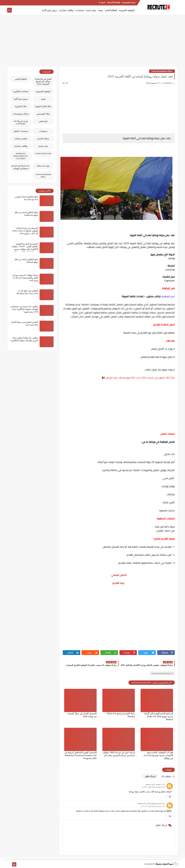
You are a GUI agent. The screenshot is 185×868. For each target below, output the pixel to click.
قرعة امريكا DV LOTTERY (21, 122)
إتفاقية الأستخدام (113, 2)
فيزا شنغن (43, 121)
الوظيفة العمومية (127, 10)
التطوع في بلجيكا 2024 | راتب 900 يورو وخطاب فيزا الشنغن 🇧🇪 (133, 378)
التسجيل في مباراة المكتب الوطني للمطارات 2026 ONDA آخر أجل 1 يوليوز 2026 (25, 231)
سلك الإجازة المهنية (43, 106)
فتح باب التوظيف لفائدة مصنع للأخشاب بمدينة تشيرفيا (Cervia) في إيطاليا (158, 755)
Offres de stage (43, 166)
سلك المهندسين (43, 114)
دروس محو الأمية (50, 10)
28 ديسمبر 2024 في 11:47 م (153, 806)
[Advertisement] (93, 42)
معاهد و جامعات (21, 139)
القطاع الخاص (111, 10)
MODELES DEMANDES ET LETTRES (21, 156)
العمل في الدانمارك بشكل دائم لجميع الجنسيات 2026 (43, 82)
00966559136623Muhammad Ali (151, 804)
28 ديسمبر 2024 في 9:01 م (153, 787)
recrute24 (149, 864)
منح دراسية (91, 10)
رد (170, 796)
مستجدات (80, 10)
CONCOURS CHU (43, 154)
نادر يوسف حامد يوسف (155, 784)
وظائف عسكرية (66, 10)
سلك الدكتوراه (21, 106)
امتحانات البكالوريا (21, 91)
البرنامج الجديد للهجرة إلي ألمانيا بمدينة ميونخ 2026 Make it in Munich (159, 717)
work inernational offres (162, 71)
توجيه (100, 10)
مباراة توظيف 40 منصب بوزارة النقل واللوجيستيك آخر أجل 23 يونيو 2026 (25, 278)
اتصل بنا (102, 2)
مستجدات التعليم (21, 131)
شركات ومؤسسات (21, 114)
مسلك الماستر (43, 139)
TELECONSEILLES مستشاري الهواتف (20, 167)
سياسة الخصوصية (129, 2)
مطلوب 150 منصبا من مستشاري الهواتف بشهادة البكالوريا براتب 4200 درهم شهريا (24, 309)
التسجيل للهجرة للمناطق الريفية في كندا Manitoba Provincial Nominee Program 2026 (81, 755)
